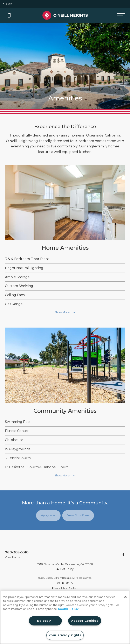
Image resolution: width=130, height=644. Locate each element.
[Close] (125, 597)
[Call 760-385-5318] (9, 15)
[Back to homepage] (65, 15)
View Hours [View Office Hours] (12, 557)
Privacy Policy (60, 588)
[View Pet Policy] (65, 569)
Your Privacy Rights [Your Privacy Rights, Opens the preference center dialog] (65, 635)
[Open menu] (121, 15)
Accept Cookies (85, 621)
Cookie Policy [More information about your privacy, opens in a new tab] (68, 609)
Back (8, 4)
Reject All (45, 621)
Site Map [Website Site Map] (73, 588)
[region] (65, 617)
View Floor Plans (78, 515)
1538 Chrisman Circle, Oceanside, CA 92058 (65, 564)
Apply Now (48, 515)
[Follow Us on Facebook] (123, 555)
